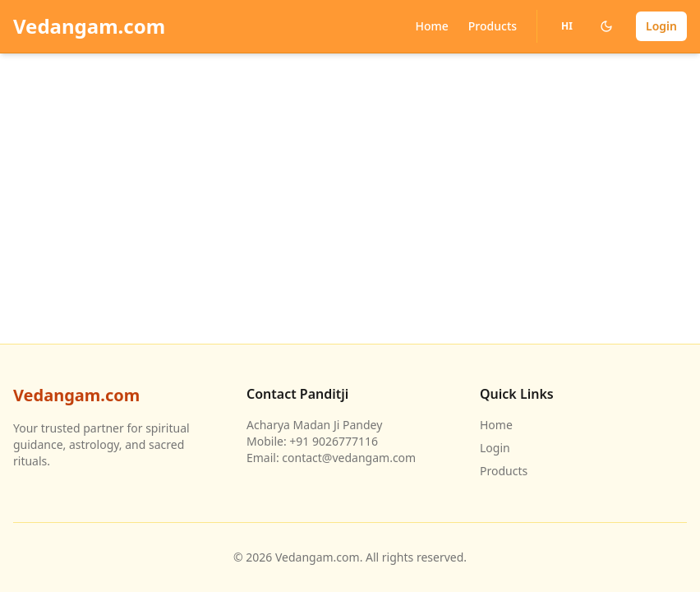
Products (493, 26)
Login (661, 26)
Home (431, 26)
